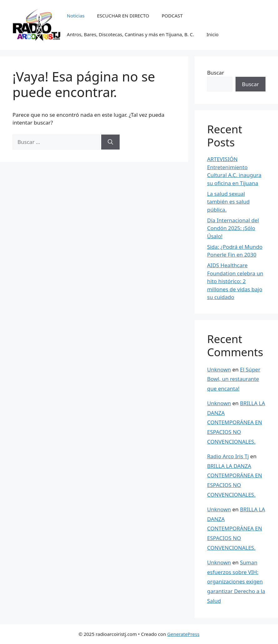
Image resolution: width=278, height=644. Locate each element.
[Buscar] (110, 142)
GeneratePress (183, 634)
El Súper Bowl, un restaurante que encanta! (234, 379)
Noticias (76, 16)
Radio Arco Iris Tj (228, 456)
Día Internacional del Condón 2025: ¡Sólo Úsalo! (233, 228)
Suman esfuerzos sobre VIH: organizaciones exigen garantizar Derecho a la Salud (236, 581)
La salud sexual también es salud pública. (228, 202)
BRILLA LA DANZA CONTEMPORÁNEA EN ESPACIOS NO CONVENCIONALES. (236, 422)
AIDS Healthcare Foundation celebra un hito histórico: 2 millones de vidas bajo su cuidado (235, 281)
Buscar (216, 73)
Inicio (212, 34)
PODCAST (172, 16)
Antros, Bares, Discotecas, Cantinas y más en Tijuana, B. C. (130, 34)
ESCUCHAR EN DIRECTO (123, 16)
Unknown (219, 369)
